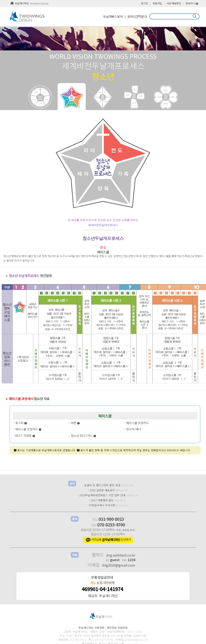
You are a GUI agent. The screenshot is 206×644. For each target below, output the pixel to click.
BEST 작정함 (25, 436)
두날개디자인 (29, 3)
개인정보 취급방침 (117, 628)
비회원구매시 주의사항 (102, 505)
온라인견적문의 (137, 16)
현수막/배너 (134, 429)
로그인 (144, 3)
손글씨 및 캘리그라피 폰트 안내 (102, 485)
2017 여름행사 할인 (102, 500)
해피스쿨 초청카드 (137, 423)
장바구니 (192, 3)
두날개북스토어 (113, 16)
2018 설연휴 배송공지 (102, 490)
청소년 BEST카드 (84, 436)
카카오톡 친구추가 (108, 540)
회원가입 (157, 3)
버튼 (75, 423)
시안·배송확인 (174, 3)
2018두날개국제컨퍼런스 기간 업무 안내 (102, 495)
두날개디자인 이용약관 (91, 628)
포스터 (21, 423)
